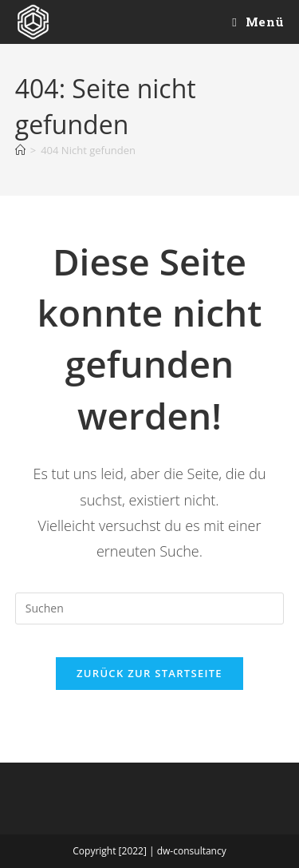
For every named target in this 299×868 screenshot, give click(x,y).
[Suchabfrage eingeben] (150, 608)
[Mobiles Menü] (258, 22)
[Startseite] (20, 150)
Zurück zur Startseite (149, 673)
